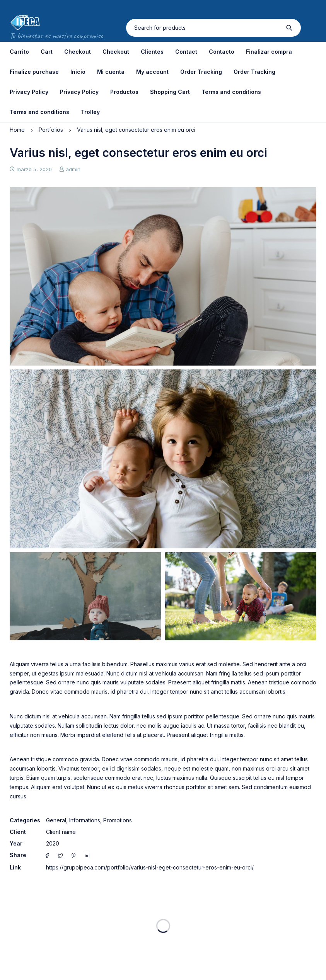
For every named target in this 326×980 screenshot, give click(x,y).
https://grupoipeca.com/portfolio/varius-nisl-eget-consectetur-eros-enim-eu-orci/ (150, 867)
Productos (124, 92)
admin (73, 169)
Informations (85, 820)
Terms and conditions (231, 92)
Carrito (19, 52)
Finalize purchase (34, 72)
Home (17, 130)
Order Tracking (201, 72)
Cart (47, 52)
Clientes (152, 52)
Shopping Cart (170, 92)
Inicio (78, 72)
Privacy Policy (29, 92)
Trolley (90, 112)
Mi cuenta (111, 72)
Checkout (78, 52)
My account (152, 72)
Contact (186, 52)
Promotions (118, 820)
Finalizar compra (269, 52)
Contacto (222, 52)
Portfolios (51, 130)
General (56, 820)
